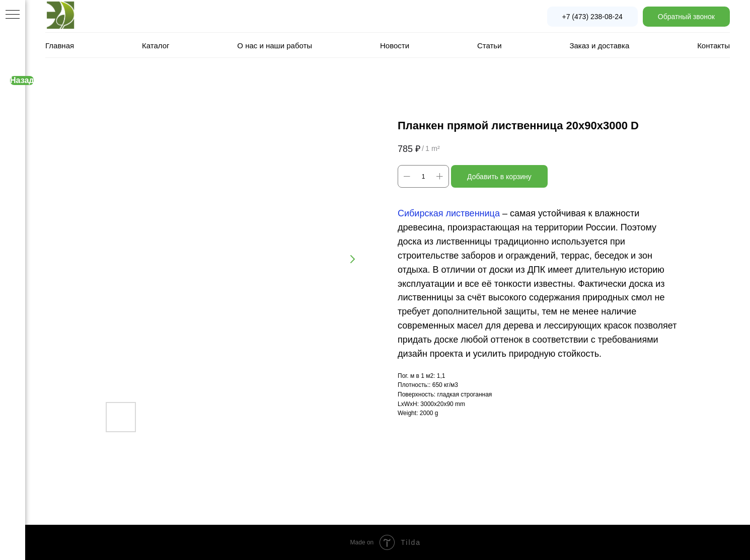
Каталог (156, 46)
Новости (395, 46)
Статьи (490, 46)
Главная (60, 46)
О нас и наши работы (275, 46)
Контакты (714, 46)
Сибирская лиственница (449, 213)
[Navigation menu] (13, 15)
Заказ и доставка (599, 46)
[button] (686, 17)
